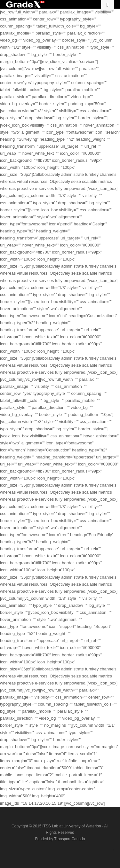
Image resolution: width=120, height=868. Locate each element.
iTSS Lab (51, 826)
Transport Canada (69, 839)
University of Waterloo (83, 826)
